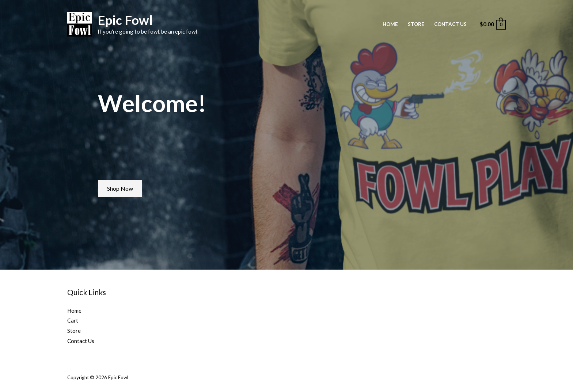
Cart (73, 320)
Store (416, 24)
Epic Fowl (125, 20)
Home (390, 24)
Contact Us (450, 24)
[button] (120, 189)
